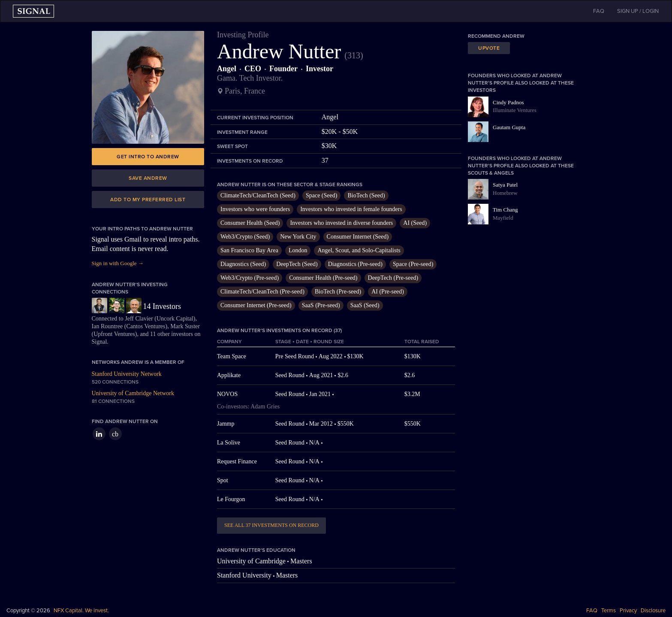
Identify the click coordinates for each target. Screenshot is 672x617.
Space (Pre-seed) (413, 264)
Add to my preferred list (148, 200)
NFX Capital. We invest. (81, 611)
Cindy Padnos (508, 102)
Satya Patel (505, 185)
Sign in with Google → (118, 263)
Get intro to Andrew (148, 157)
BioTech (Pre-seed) (338, 292)
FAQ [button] (599, 11)
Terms (609, 611)
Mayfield (503, 218)
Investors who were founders (255, 209)
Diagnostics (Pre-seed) (355, 264)
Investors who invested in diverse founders (341, 223)
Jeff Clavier (139, 319)
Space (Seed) (321, 195)
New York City (298, 237)
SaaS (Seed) (365, 305)
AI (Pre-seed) (388, 292)
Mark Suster (185, 326)
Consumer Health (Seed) (250, 223)
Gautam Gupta (509, 127)
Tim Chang (505, 210)
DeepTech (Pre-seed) (393, 278)
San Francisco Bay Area (249, 250)
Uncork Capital (175, 319)
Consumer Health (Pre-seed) (323, 278)
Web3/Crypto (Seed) (245, 237)
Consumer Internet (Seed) (358, 237)
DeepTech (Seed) (297, 264)
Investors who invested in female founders (351, 209)
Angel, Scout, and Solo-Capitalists (359, 250)
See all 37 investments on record (271, 525)
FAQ (592, 611)
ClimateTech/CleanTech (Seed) (258, 195)
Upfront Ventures (114, 334)
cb (115, 434)
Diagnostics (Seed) (243, 264)
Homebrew (505, 193)
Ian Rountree (107, 326)
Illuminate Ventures (515, 110)
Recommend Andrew (496, 36)
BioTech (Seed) (366, 195)
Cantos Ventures (146, 326)
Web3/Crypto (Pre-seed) (250, 278)
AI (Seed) (415, 223)
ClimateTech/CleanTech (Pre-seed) (262, 292)
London (298, 250)
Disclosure (653, 611)
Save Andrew (148, 178)
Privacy (628, 611)
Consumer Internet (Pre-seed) (256, 305)
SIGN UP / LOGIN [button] (638, 11)
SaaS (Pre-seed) (321, 305)
